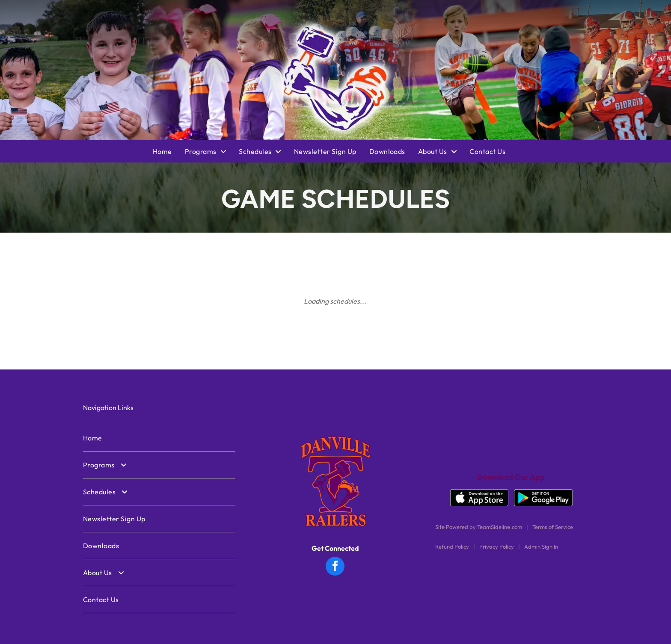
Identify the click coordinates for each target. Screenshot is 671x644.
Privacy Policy (497, 547)
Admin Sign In (541, 547)
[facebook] (335, 567)
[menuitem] (169, 151)
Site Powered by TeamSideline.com (479, 527)
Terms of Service (553, 527)
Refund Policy (452, 547)
